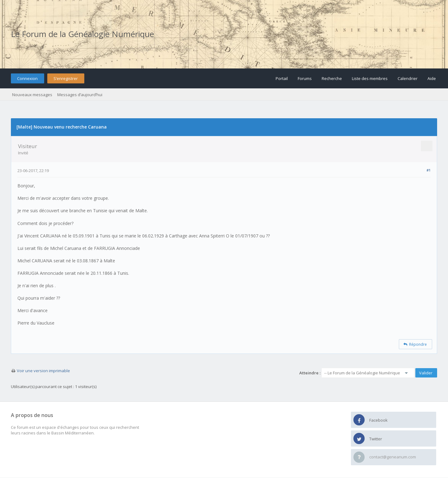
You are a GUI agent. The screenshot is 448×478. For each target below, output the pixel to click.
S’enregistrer (66, 78)
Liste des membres (370, 78)
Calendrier (408, 78)
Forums (305, 78)
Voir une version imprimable (43, 371)
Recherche (332, 78)
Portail (282, 78)
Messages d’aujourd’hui (80, 95)
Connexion (27, 78)
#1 (429, 170)
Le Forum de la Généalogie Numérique (82, 34)
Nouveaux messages (32, 95)
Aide (432, 78)
